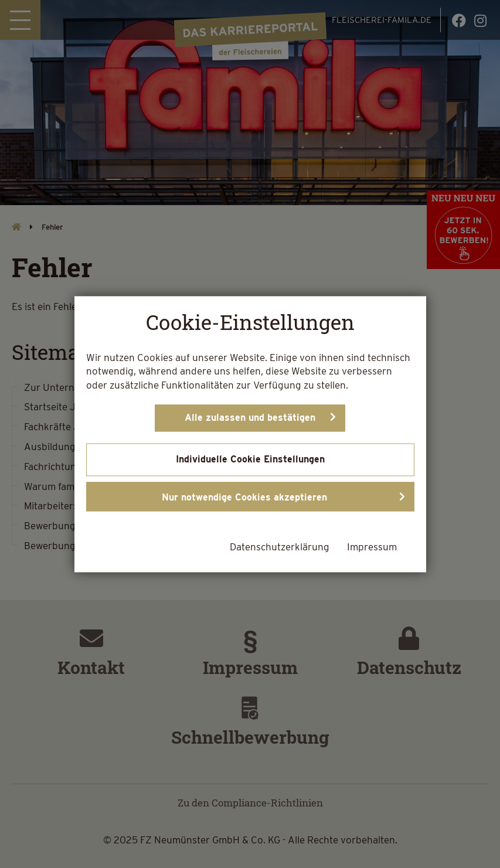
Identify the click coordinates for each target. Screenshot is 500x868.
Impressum (372, 547)
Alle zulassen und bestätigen (250, 418)
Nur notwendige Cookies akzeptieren (244, 497)
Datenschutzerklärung (280, 547)
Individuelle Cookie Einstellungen (250, 459)
